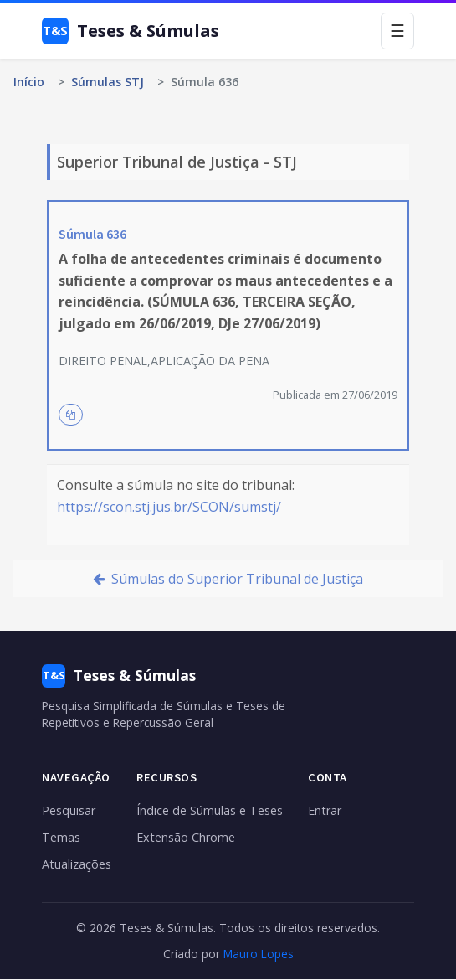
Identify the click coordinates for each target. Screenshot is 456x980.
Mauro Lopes (259, 954)
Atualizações (77, 864)
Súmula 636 (92, 234)
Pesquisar (69, 810)
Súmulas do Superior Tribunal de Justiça (228, 579)
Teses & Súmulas (131, 31)
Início (29, 82)
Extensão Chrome (186, 837)
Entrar (325, 810)
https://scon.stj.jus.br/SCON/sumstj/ (169, 507)
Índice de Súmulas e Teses (210, 810)
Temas (61, 837)
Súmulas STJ (108, 82)
